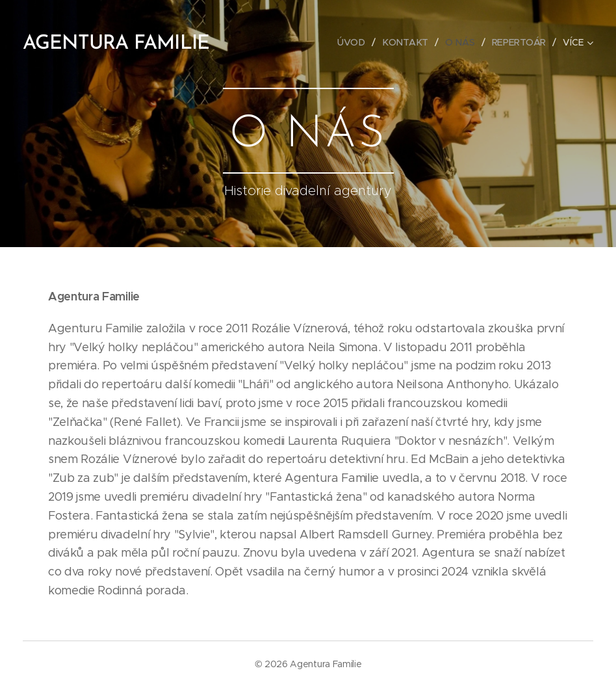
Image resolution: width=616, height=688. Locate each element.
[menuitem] (355, 42)
